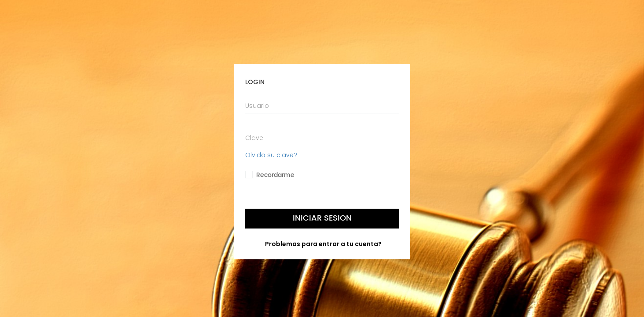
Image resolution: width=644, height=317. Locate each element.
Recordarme (275, 175)
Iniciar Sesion (322, 218)
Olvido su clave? (271, 155)
